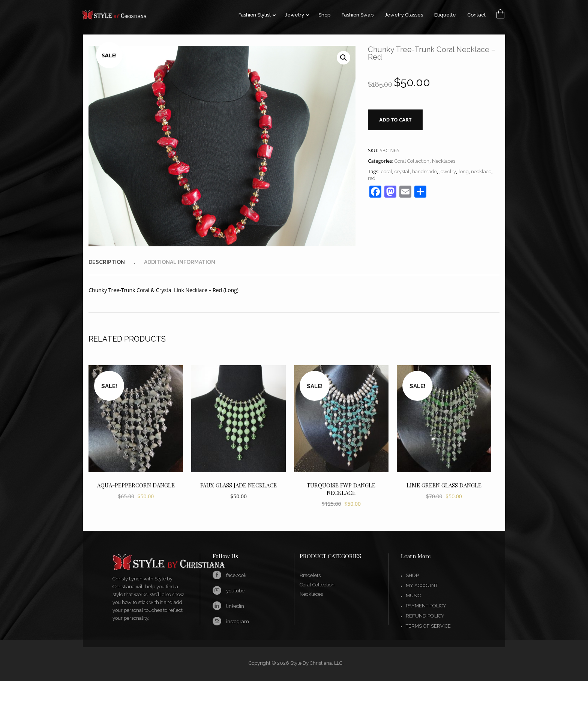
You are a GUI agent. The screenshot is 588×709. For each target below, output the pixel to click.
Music (413, 596)
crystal (402, 172)
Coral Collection (412, 161)
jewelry (448, 172)
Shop (412, 575)
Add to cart (395, 120)
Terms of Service (428, 626)
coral (387, 172)
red (372, 178)
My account (422, 585)
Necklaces (444, 161)
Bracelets (310, 575)
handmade (424, 172)
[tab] (115, 262)
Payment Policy (426, 606)
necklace (481, 172)
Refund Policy (425, 616)
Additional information (180, 262)
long (464, 172)
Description (107, 262)
